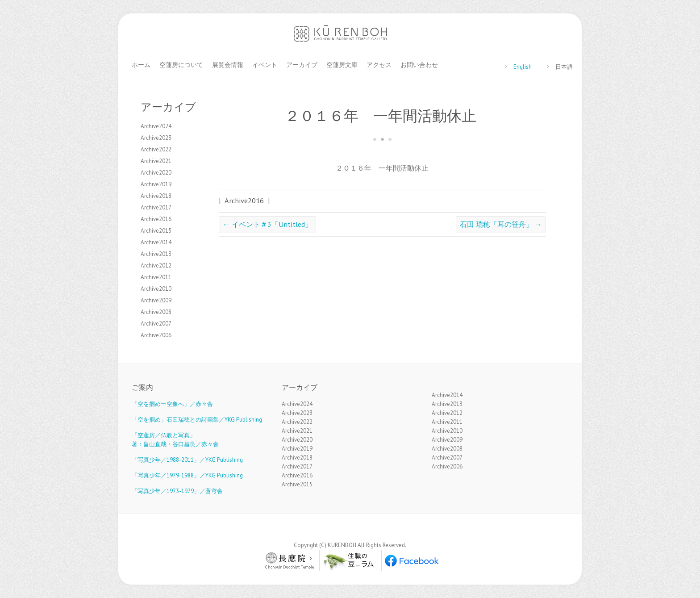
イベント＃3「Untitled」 (267, 224)
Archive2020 (156, 173)
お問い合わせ (419, 65)
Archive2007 (156, 324)
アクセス (379, 65)
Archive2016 (244, 200)
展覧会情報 (228, 65)
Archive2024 (156, 126)
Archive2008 (156, 312)
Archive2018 (156, 196)
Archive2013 (156, 254)
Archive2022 (156, 149)
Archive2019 (156, 184)
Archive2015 (156, 231)
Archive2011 (156, 277)
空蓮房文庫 (342, 65)
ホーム (141, 65)
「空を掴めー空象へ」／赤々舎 (172, 404)
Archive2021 (156, 161)
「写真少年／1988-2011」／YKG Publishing (187, 460)
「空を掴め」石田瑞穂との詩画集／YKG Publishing (197, 420)
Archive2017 (156, 207)
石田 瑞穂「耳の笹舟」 (501, 224)
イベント (265, 65)
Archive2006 (156, 335)
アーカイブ (302, 65)
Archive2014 (156, 242)
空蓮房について (181, 65)
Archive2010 (156, 289)
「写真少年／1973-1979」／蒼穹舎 (177, 491)
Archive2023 (156, 138)
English (523, 67)
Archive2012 (156, 266)
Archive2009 (156, 300)
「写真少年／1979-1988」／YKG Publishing (187, 475)
